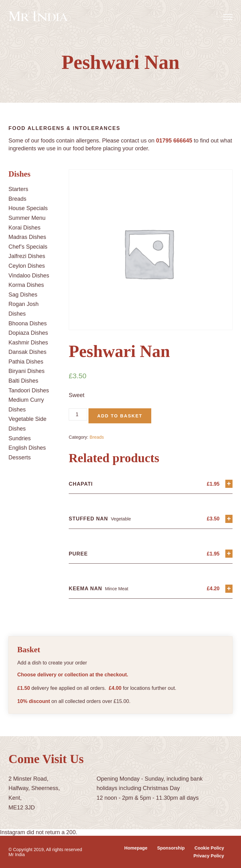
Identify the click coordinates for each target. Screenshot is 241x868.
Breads (17, 199)
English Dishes (27, 448)
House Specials (28, 208)
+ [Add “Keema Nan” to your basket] (229, 589)
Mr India (17, 855)
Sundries (20, 438)
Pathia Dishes (26, 362)
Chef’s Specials (28, 247)
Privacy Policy (209, 856)
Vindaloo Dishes (29, 276)
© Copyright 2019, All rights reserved (45, 850)
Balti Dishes (23, 381)
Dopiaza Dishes (28, 333)
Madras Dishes (27, 237)
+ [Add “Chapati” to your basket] (229, 484)
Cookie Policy (209, 848)
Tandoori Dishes (29, 390)
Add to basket (120, 416)
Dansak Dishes (27, 352)
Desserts (20, 457)
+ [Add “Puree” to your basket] (229, 553)
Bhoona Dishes (28, 323)
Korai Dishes (24, 228)
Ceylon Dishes (27, 266)
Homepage (136, 848)
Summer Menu (27, 218)
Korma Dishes (26, 285)
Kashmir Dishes (28, 343)
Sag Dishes (23, 295)
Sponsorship (171, 848)
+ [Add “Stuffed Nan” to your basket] (229, 519)
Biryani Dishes (27, 371)
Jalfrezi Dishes (27, 256)
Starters (18, 189)
